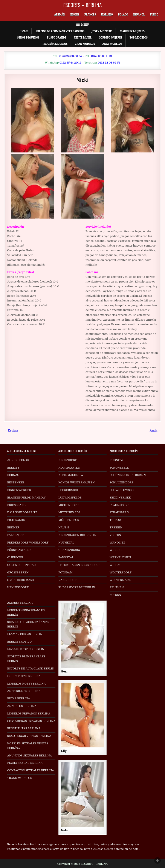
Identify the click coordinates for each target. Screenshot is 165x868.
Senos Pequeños (28, 37)
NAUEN (64, 527)
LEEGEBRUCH (68, 490)
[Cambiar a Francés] (90, 15)
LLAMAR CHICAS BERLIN (25, 634)
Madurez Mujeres (132, 31)
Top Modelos (139, 37)
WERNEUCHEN (120, 557)
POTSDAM (66, 572)
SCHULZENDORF (121, 482)
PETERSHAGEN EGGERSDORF (79, 565)
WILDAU (115, 565)
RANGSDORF (67, 580)
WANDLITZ (117, 543)
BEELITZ (13, 468)
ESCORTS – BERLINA (83, 5)
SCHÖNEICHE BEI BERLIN (128, 475)
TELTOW (116, 520)
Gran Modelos (85, 44)
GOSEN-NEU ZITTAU (21, 565)
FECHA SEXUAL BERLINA (25, 763)
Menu (85, 25)
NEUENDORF (68, 460)
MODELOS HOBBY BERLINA (26, 684)
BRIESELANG (16, 505)
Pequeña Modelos (55, 44)
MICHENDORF (68, 505)
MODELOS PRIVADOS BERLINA (29, 713)
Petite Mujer (83, 37)
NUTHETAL (66, 543)
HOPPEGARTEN (69, 468)
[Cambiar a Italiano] (107, 15)
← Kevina (11, 431)
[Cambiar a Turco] (154, 15)
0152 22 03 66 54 (71, 56)
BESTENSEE (16, 482)
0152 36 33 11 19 (102, 56)
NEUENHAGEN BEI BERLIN (77, 535)
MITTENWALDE (70, 512)
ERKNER (13, 527)
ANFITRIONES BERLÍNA (24, 691)
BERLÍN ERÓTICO (19, 642)
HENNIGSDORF (18, 587)
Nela (64, 830)
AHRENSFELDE (18, 460)
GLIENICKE (15, 557)
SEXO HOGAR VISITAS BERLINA (29, 736)
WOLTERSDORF (121, 572)
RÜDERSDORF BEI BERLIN (77, 587)
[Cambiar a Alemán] (60, 15)
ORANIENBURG (69, 550)
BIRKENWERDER (19, 490)
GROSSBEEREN (18, 572)
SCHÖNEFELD (119, 468)
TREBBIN (116, 527)
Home (24, 31)
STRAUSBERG (119, 512)
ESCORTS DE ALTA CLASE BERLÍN (31, 668)
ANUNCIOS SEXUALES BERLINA (29, 755)
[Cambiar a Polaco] (123, 15)
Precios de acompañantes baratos (60, 31)
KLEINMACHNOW (71, 475)
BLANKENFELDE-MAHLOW (26, 498)
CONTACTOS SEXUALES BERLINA (31, 770)
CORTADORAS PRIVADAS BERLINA (31, 721)
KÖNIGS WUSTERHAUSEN (77, 482)
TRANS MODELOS (19, 778)
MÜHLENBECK (69, 520)
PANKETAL (66, 557)
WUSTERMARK (120, 580)
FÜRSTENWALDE (19, 550)
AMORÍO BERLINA (20, 603)
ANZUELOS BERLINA (22, 706)
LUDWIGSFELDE (70, 498)
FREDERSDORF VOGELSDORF (28, 543)
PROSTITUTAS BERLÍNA (24, 728)
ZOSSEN (115, 595)
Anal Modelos (112, 44)
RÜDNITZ (116, 460)
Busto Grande (57, 37)
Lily (64, 751)
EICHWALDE (16, 520)
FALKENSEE (16, 535)
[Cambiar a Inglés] (75, 15)
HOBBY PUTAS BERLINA (24, 676)
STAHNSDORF (119, 505)
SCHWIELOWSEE (121, 490)
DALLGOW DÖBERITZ (22, 512)
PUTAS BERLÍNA (18, 698)
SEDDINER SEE (120, 498)
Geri (64, 671)
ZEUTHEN (117, 587)
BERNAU (13, 475)
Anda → (155, 431)
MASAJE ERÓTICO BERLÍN (26, 649)
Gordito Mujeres (111, 37)
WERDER (116, 550)
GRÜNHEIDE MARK (21, 580)
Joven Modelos (102, 31)
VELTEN (115, 535)
